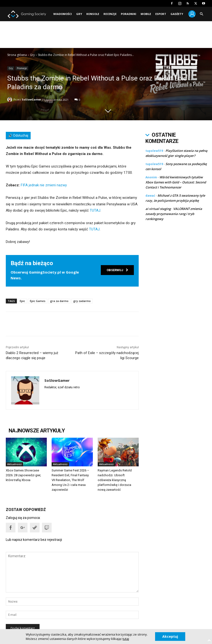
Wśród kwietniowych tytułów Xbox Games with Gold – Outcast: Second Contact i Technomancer (176, 182)
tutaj (126, 639)
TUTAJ (95, 210)
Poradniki (129, 14)
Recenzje (110, 14)
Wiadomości (63, 14)
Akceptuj (170, 636)
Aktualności (14, 464)
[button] (201, 14)
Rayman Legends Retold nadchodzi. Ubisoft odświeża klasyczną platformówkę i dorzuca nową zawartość (115, 480)
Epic (22, 301)
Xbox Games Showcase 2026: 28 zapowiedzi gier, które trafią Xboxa (23, 475)
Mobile (146, 14)
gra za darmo (59, 301)
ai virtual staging (158, 209)
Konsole (93, 14)
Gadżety (177, 14)
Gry (79, 14)
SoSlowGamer (31, 99)
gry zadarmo (82, 301)
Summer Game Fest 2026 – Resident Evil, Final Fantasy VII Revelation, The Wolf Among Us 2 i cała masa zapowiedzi (70, 480)
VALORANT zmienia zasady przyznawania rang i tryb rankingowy (174, 214)
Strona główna (17, 55)
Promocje (22, 68)
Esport (161, 14)
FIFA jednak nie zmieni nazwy (44, 185)
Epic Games (38, 301)
